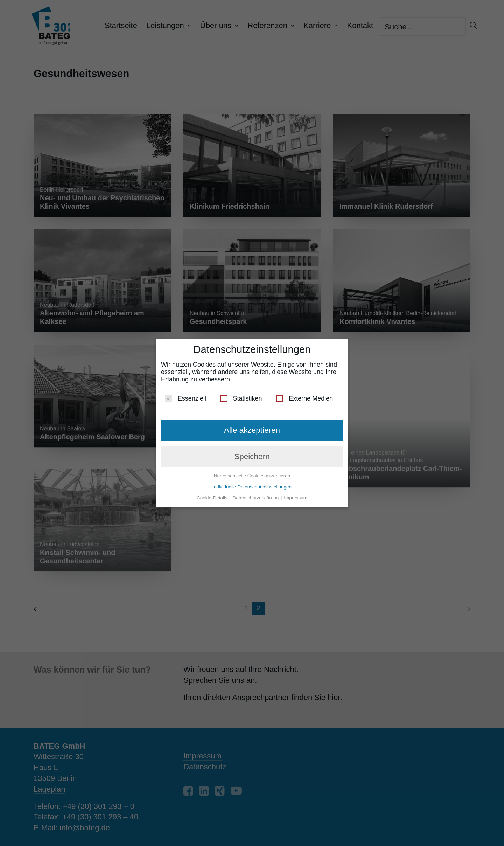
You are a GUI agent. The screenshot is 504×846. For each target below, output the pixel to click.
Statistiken (241, 396)
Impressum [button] (296, 495)
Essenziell (186, 396)
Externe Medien (304, 396)
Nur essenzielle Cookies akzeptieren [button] (252, 473)
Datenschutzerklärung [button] (256, 495)
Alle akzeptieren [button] (252, 427)
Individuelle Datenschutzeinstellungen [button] (252, 484)
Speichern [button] (252, 454)
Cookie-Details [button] (213, 495)
